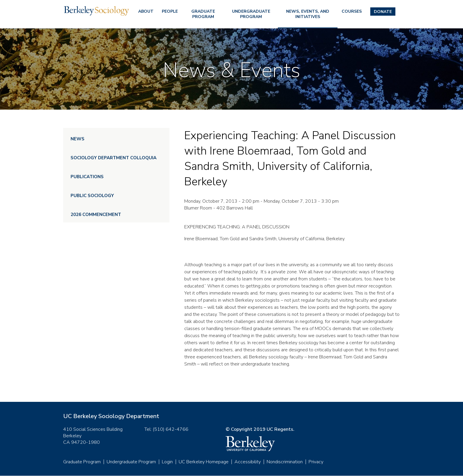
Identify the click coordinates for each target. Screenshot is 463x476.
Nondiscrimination (285, 462)
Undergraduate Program (251, 14)
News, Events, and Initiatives (308, 14)
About (146, 11)
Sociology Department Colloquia (114, 158)
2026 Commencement (96, 215)
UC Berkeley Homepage (204, 462)
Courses (352, 11)
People (170, 11)
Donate (383, 12)
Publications (87, 177)
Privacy (316, 462)
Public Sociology (92, 196)
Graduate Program (203, 14)
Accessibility (248, 462)
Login (167, 462)
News (78, 139)
